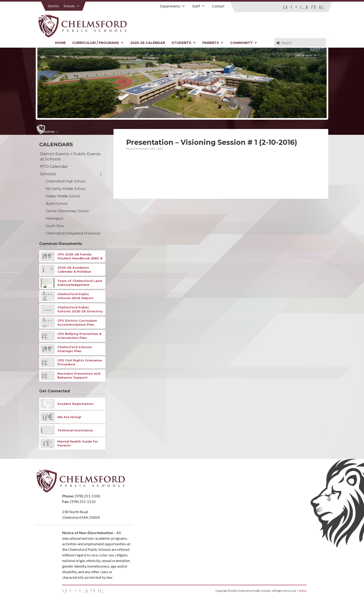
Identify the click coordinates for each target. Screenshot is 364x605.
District (54, 6)
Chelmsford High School (65, 181)
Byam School (57, 204)
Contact (218, 6)
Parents (213, 43)
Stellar (303, 591)
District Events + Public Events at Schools (70, 156)
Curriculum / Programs (98, 43)
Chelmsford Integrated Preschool (73, 233)
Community (244, 43)
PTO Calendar (54, 166)
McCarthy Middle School (65, 189)
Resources (47, 132)
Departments (173, 6)
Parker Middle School (63, 196)
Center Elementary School (67, 211)
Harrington (55, 218)
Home (60, 43)
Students (184, 43)
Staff (199, 6)
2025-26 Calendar (148, 43)
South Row (55, 226)
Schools (72, 6)
